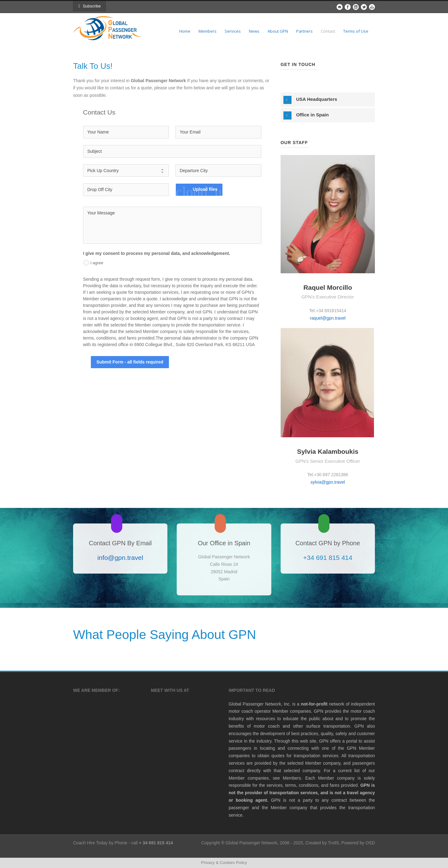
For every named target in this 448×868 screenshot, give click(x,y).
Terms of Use (356, 31)
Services (233, 31)
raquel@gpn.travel (328, 318)
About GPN (278, 31)
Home (185, 31)
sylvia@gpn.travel (328, 482)
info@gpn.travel (120, 558)
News (254, 31)
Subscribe (90, 6)
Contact (328, 31)
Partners (304, 31)
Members (208, 31)
